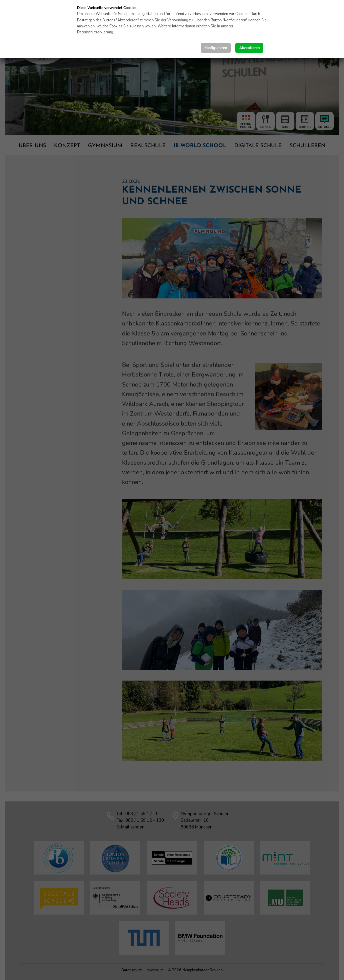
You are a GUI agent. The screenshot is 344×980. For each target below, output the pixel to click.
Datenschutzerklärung (95, 32)
